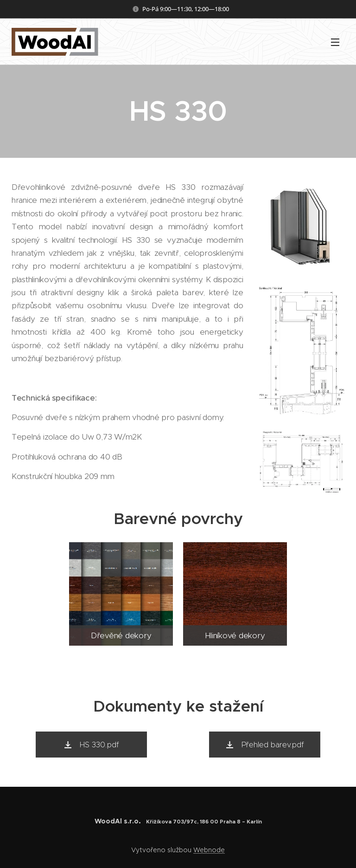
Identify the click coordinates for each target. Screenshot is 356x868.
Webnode (209, 850)
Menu (335, 42)
